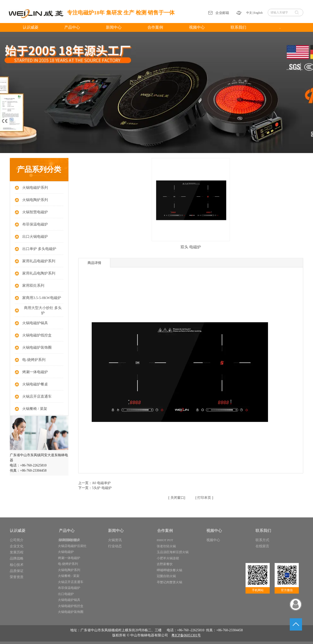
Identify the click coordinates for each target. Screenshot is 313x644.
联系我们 (263, 531)
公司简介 (17, 540)
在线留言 (262, 546)
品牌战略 (17, 558)
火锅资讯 (115, 540)
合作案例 (165, 531)
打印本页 (204, 498)
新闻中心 (116, 531)
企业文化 (17, 546)
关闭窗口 (177, 498)
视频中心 (214, 531)
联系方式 (262, 540)
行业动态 (115, 546)
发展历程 (17, 552)
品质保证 (17, 571)
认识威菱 (18, 531)
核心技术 (17, 565)
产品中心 (67, 531)
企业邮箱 (222, 13)
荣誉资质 (17, 577)
